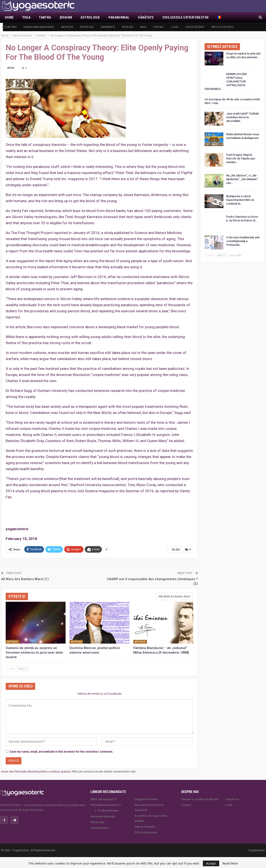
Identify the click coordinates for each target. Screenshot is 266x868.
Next (23, 668)
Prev (11, 668)
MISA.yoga (97, 822)
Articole (12, 641)
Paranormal (119, 17)
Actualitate (9, 27)
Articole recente (223, 27)
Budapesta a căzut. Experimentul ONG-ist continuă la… (240, 200)
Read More (230, 863)
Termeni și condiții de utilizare (200, 799)
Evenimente (108, 27)
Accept (211, 863)
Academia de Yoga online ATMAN (151, 818)
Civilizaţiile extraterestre (186, 17)
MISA (143, 27)
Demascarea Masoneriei (39, 27)
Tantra (45, 17)
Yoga (26, 17)
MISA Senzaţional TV (104, 799)
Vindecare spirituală (103, 816)
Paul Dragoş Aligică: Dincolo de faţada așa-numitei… (241, 158)
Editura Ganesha (145, 826)
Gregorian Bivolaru (146, 799)
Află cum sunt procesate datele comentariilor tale (103, 771)
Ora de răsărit (195, 27)
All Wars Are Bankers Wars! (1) (25, 579)
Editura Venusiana (146, 832)
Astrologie (90, 17)
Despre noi (87, 27)
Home (9, 17)
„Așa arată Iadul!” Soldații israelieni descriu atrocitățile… (243, 117)
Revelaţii (128, 27)
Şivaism (66, 17)
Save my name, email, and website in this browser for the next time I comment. (61, 751)
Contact (159, 27)
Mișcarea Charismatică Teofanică (149, 807)
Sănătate (146, 17)
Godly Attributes (108, 810)
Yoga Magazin (100, 827)
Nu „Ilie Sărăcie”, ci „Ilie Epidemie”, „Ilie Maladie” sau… (242, 179)
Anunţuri (67, 27)
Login (175, 27)
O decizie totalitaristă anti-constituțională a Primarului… (243, 241)
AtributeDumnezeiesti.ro (106, 804)
